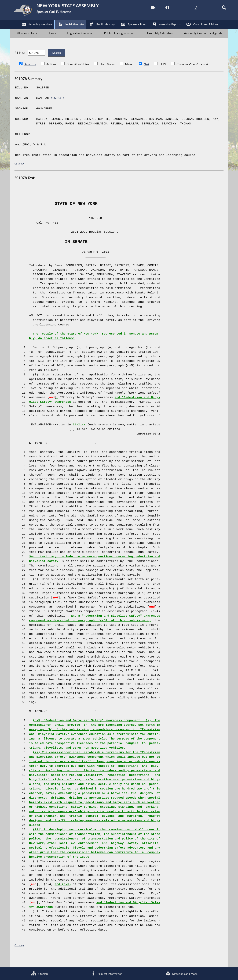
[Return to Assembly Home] (65, 11)
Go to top (19, 173)
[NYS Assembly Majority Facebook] (159, 8)
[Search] (217, 8)
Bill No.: (20, 60)
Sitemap (39, 973)
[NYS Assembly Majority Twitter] (173, 8)
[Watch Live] (144, 8)
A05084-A (58, 108)
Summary (30, 74)
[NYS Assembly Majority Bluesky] (203, 8)
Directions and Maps (181, 973)
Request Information (106, 973)
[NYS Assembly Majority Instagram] (188, 8)
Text (147, 74)
